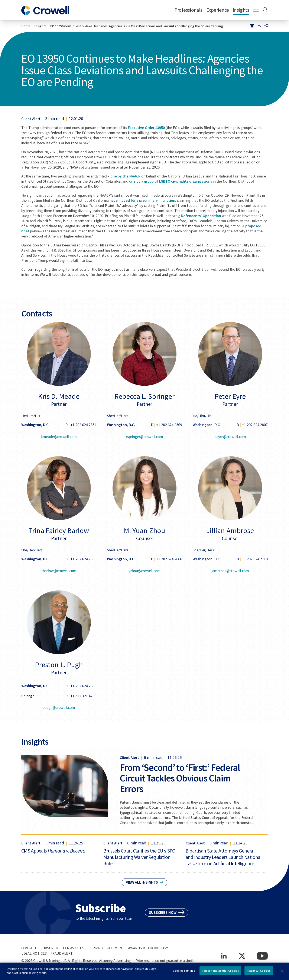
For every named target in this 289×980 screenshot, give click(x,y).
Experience (218, 10)
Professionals (189, 10)
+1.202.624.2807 (255, 425)
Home (26, 26)
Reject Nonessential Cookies (220, 973)
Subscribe (50, 948)
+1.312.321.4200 (83, 696)
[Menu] (256, 10)
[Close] (282, 973)
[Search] (265, 10)
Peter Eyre (230, 396)
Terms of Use (74, 948)
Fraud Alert (61, 953)
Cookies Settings (184, 973)
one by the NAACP (125, 176)
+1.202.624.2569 (169, 425)
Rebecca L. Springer (144, 396)
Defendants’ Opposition (201, 216)
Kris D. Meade (59, 396)
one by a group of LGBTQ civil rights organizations (171, 181)
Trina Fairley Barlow (59, 531)
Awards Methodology (148, 948)
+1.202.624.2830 (83, 559)
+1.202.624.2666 (169, 559)
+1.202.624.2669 (83, 686)
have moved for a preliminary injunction (142, 200)
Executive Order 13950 (146, 128)
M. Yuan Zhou (144, 531)
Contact (29, 948)
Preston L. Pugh (59, 665)
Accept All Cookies (259, 973)
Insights (241, 10)
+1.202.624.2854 (83, 425)
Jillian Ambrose (230, 531)
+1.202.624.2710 (255, 559)
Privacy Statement (107, 948)
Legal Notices (34, 953)
